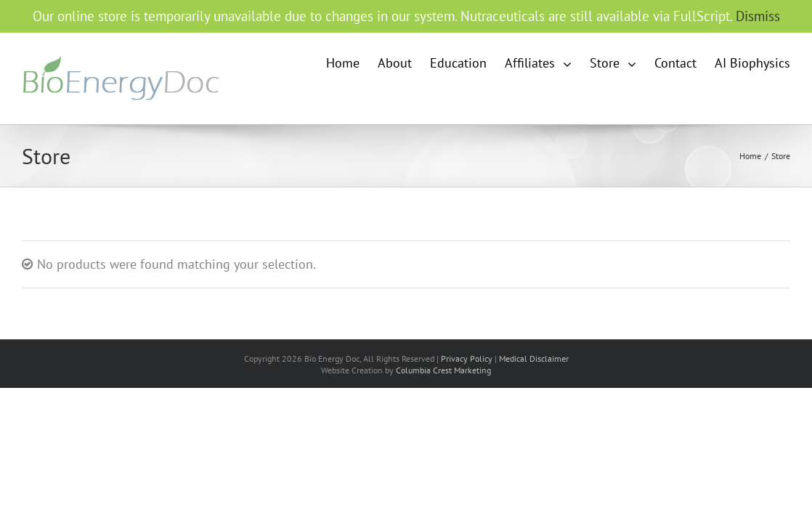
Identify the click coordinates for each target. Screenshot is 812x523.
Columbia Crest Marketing (443, 370)
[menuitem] (407, 63)
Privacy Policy (467, 358)
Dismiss (758, 16)
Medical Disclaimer (534, 358)
